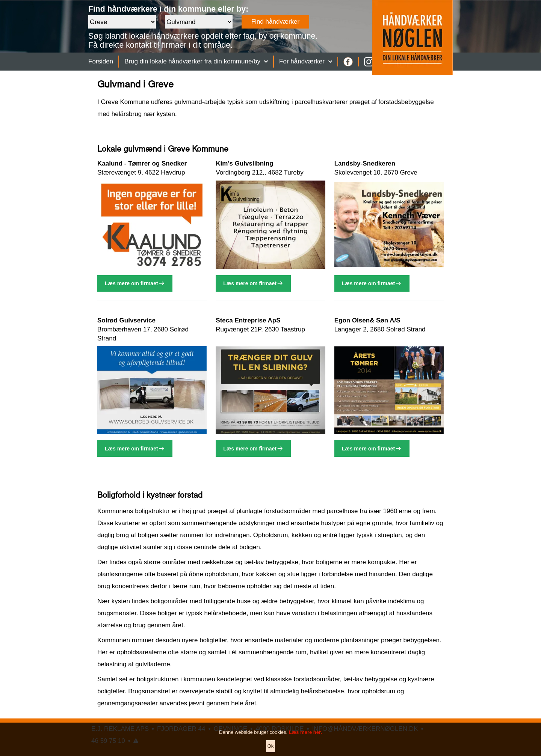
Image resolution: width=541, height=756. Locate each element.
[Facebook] (348, 62)
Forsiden (101, 61)
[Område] (122, 22)
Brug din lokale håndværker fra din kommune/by (196, 61)
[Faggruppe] (199, 22)
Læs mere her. (305, 740)
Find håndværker (276, 22)
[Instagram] (369, 62)
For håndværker (306, 61)
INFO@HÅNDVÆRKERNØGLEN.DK (365, 729)
